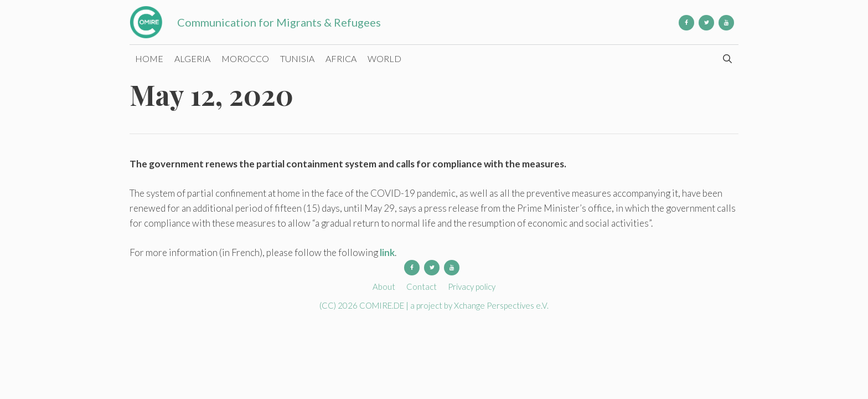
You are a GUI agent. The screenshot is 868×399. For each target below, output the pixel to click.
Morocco (245, 58)
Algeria (192, 58)
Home (149, 58)
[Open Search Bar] (727, 59)
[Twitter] (706, 23)
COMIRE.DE (383, 305)
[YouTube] (726, 23)
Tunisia (297, 58)
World (384, 58)
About (384, 287)
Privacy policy (472, 287)
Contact (422, 287)
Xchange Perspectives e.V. (501, 305)
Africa (341, 58)
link (387, 252)
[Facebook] (686, 23)
